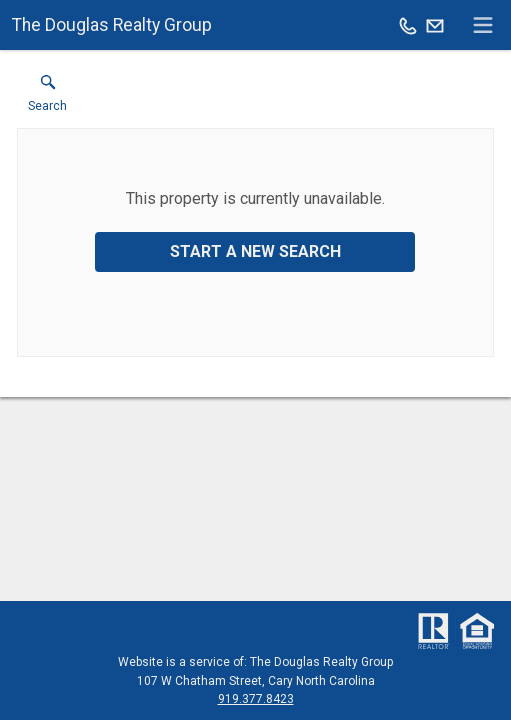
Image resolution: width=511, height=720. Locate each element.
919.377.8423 (256, 699)
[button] (47, 98)
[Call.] (408, 25)
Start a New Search (255, 251)
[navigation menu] (483, 25)
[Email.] (435, 25)
